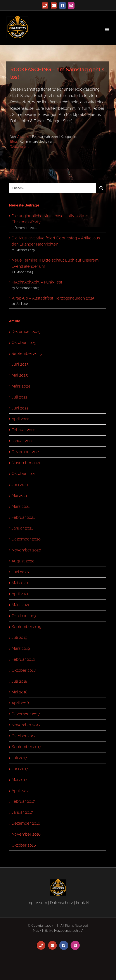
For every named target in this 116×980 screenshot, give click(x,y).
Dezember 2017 (26, 714)
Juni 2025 (20, 364)
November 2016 (26, 834)
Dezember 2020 (26, 539)
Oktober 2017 (24, 736)
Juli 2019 (19, 637)
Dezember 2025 (26, 331)
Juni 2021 (20, 484)
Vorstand (23, 137)
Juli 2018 (19, 681)
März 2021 (21, 506)
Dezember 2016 (26, 823)
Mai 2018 (20, 692)
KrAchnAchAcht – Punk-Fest (37, 282)
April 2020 (21, 594)
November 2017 (26, 725)
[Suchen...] (53, 188)
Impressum (37, 903)
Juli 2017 (19, 758)
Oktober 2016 (24, 845)
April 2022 (20, 419)
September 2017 (26, 747)
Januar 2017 (22, 812)
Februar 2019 (23, 659)
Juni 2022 (20, 408)
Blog (14, 142)
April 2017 (20, 791)
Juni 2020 (20, 572)
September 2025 (27, 353)
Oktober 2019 (24, 616)
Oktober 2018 (24, 670)
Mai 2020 (20, 583)
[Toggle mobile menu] (107, 30)
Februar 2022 (23, 430)
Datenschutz (61, 903)
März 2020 (21, 605)
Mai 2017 (19, 780)
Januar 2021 (22, 528)
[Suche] (101, 188)
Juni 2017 (20, 769)
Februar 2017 (23, 801)
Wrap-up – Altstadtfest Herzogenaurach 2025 (53, 298)
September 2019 (27, 627)
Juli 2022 (19, 397)
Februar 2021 (23, 517)
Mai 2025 (20, 375)
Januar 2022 (22, 441)
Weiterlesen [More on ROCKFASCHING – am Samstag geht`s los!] (19, 147)
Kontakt (83, 903)
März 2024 (21, 386)
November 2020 (26, 550)
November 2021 (26, 463)
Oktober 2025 (24, 342)
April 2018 (20, 703)
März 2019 (21, 648)
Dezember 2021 (26, 452)
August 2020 (23, 561)
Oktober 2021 (23, 473)
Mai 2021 (19, 495)
